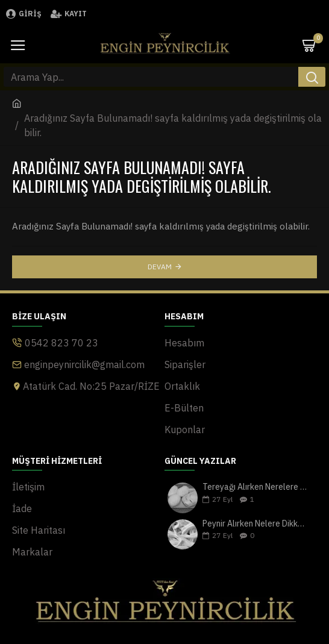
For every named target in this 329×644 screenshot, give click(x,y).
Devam (160, 267)
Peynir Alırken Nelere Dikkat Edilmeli (256, 524)
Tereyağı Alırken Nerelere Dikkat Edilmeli (256, 487)
